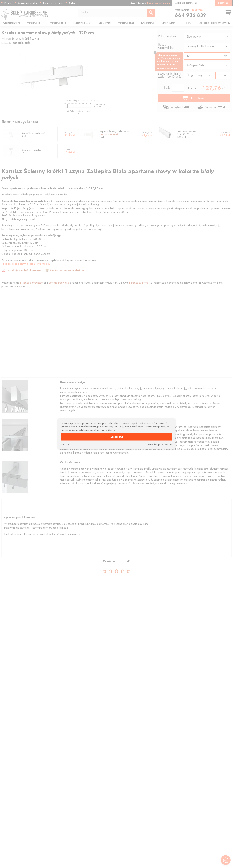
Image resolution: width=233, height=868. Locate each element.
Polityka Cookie (108, 430)
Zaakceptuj (117, 437)
